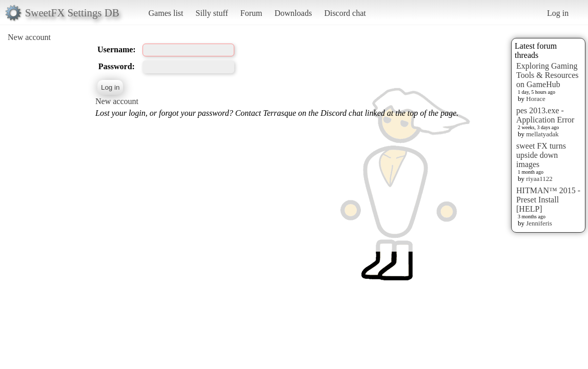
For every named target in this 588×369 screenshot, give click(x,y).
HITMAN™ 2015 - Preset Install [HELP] (548, 200)
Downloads (293, 13)
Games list (166, 13)
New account (29, 37)
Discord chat (345, 13)
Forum (251, 13)
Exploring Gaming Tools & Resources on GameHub (548, 75)
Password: (117, 66)
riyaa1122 (539, 179)
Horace (536, 99)
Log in (558, 13)
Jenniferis (539, 223)
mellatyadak (542, 134)
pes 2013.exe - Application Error (545, 115)
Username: (117, 49)
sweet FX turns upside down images (541, 155)
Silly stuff (212, 13)
